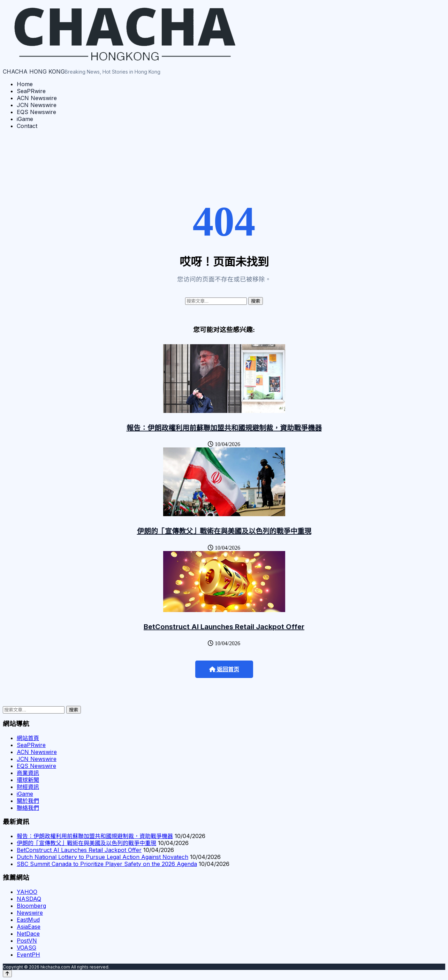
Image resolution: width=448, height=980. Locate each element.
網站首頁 (28, 738)
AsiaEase (29, 927)
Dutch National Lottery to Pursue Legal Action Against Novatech (102, 857)
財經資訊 (28, 787)
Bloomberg (31, 906)
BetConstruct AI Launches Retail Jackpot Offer (224, 627)
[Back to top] (7, 974)
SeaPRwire (31, 91)
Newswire (30, 913)
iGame (25, 119)
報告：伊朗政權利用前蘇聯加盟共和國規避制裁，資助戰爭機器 (224, 428)
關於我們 (28, 801)
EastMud (28, 920)
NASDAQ (29, 899)
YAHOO (27, 892)
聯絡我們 (28, 808)
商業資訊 (28, 773)
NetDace (28, 934)
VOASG (26, 948)
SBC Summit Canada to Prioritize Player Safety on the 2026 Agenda (107, 864)
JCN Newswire (37, 105)
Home (25, 84)
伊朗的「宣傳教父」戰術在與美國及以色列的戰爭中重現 (224, 531)
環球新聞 (28, 780)
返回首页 (224, 669)
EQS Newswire (36, 112)
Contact (27, 126)
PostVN (27, 941)
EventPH (28, 955)
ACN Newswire (37, 98)
